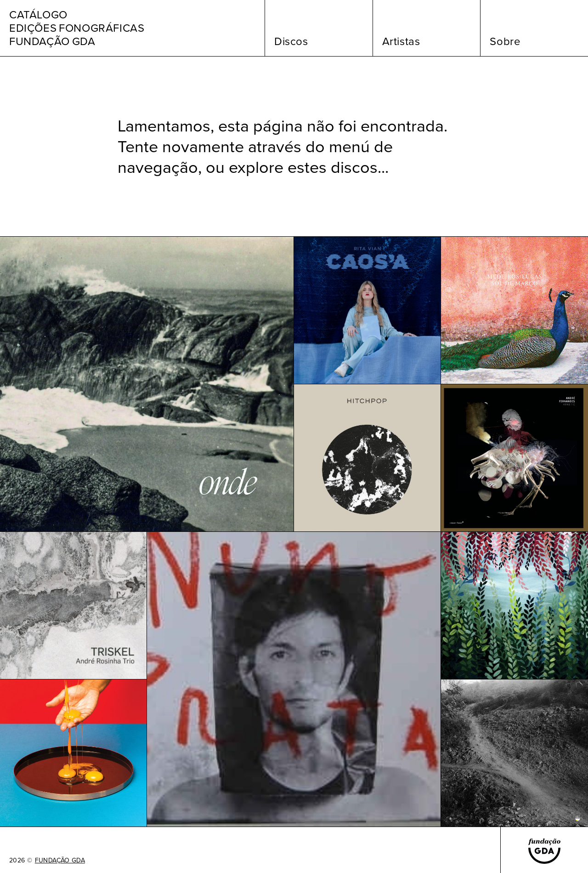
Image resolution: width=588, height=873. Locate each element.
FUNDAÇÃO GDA (60, 861)
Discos (291, 41)
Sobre (505, 41)
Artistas (401, 41)
